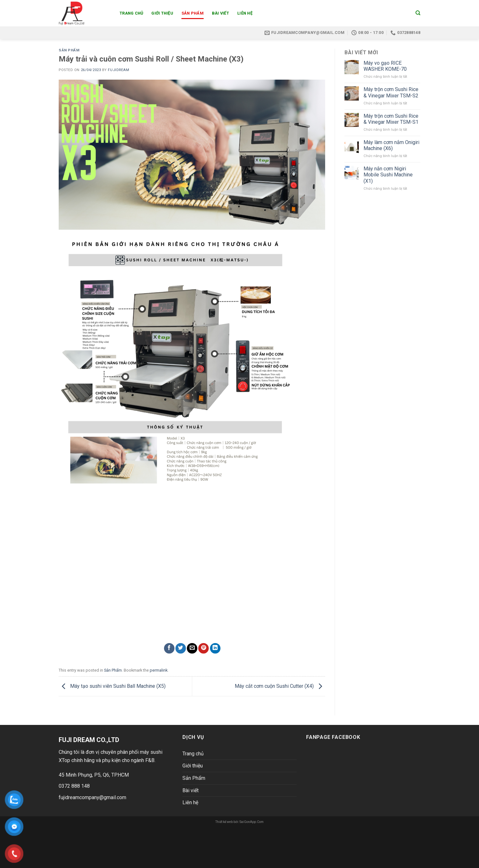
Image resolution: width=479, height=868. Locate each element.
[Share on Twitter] (181, 648)
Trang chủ (131, 13)
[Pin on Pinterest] (203, 648)
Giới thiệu (162, 13)
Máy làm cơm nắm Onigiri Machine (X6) (391, 145)
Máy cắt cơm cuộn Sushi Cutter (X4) (280, 686)
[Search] (418, 13)
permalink (159, 670)
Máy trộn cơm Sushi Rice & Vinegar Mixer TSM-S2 (391, 92)
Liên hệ (245, 13)
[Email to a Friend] (192, 648)
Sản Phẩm (193, 13)
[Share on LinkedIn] (215, 648)
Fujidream (118, 70)
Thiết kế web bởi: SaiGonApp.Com (239, 822)
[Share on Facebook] (169, 648)
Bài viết (220, 13)
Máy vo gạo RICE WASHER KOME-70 (385, 66)
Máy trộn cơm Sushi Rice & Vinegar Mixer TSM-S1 (391, 119)
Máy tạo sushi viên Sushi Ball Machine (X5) (112, 686)
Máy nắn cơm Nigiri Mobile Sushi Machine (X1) (388, 175)
